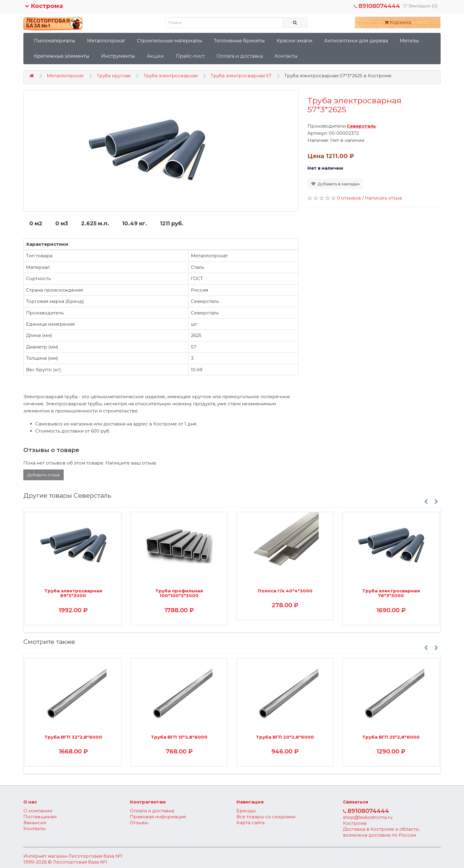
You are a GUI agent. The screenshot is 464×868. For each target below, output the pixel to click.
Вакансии (35, 823)
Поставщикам (40, 817)
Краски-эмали (295, 41)
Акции (155, 56)
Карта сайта (250, 823)
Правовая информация (158, 817)
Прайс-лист (190, 56)
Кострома (44, 6)
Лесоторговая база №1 (95, 856)
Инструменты (118, 56)
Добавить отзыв (43, 475)
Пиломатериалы (55, 41)
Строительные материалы (170, 41)
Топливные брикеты (239, 41)
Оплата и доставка (240, 56)
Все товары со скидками (266, 817)
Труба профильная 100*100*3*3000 (179, 593)
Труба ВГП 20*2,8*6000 (285, 737)
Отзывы (139, 823)
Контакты (286, 56)
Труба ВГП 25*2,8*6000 (391, 737)
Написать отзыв (384, 198)
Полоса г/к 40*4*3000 (285, 591)
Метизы (409, 41)
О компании (38, 811)
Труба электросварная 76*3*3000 (391, 593)
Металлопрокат (106, 41)
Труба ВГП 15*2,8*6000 (179, 737)
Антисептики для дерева (356, 41)
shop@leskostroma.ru (368, 817)
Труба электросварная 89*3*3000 (73, 593)
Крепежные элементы (62, 56)
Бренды (246, 811)
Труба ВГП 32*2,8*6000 (73, 737)
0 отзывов (349, 198)
